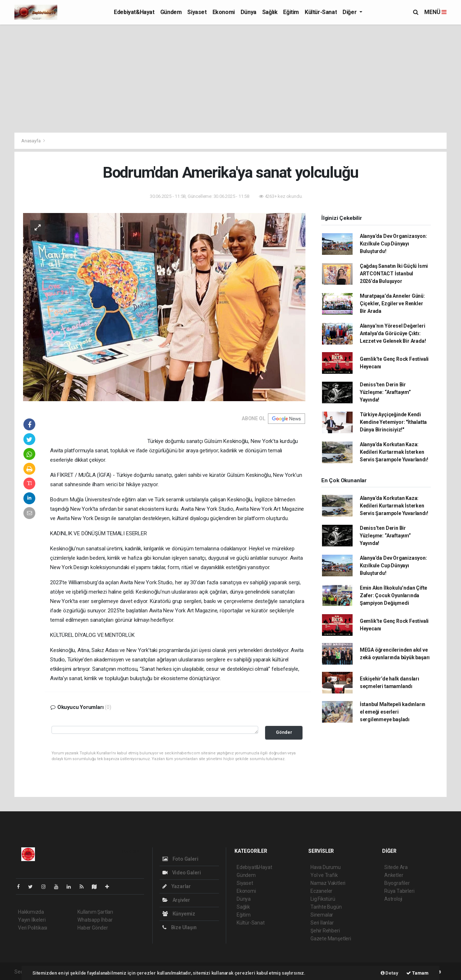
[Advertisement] (230, 79)
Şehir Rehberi (325, 931)
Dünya (249, 12)
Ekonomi (224, 12)
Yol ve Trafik (324, 875)
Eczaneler (321, 891)
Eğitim (291, 12)
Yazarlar (177, 886)
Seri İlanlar (322, 923)
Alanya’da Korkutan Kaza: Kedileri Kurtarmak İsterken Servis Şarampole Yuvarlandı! (394, 452)
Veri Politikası (33, 928)
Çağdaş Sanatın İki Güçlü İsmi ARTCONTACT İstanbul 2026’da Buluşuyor (394, 274)
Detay (390, 973)
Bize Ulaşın (180, 927)
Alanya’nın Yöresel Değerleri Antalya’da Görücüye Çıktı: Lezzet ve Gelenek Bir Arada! (393, 333)
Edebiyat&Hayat (134, 12)
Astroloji (393, 899)
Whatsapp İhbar (95, 920)
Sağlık (270, 12)
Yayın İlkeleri (32, 920)
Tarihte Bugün (326, 907)
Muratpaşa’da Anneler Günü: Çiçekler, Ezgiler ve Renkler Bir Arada (392, 303)
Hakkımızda (31, 912)
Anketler (394, 875)
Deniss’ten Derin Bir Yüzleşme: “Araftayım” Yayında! (385, 392)
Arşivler (176, 900)
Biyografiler (397, 883)
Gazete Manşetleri (331, 939)
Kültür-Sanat (321, 12)
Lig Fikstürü (323, 899)
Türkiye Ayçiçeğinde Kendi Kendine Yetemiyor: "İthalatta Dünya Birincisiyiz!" (393, 422)
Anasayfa (31, 141)
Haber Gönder (93, 928)
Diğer (350, 12)
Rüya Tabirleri (399, 891)
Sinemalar (322, 915)
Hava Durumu (326, 867)
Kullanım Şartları (95, 912)
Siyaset (197, 12)
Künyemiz (179, 914)
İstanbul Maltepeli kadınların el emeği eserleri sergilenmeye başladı (393, 712)
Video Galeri (182, 873)
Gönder (284, 732)
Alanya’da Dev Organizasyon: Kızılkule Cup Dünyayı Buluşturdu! (393, 244)
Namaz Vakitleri (328, 883)
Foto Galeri (180, 859)
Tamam (417, 973)
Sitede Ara (396, 867)
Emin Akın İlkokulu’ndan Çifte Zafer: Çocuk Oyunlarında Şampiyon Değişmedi (393, 595)
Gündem (171, 12)
